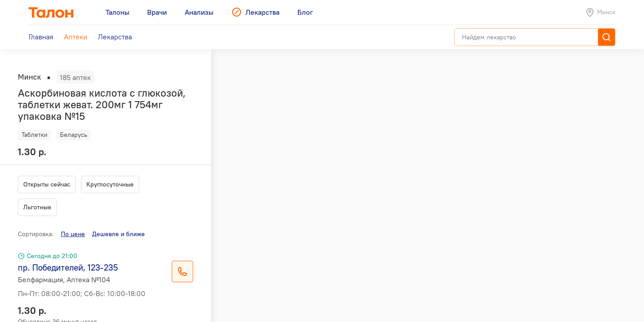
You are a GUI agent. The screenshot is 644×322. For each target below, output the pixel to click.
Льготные (37, 207)
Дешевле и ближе (119, 234)
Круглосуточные (110, 184)
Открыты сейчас (47, 184)
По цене (73, 234)
